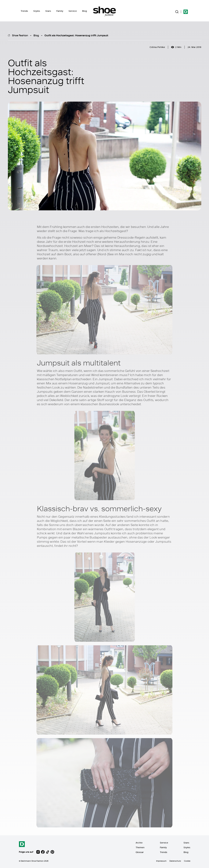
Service (73, 11)
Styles (37, 11)
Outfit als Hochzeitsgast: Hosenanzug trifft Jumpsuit (76, 35)
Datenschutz (175, 861)
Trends (24, 11)
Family (60, 11)
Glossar (140, 852)
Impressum (161, 861)
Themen (140, 847)
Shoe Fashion (20, 35)
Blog (84, 11)
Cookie (187, 861)
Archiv (139, 843)
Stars (48, 11)
